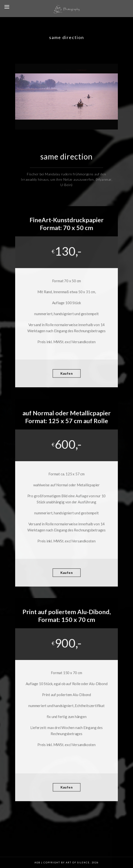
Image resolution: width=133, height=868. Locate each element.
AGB (37, 863)
